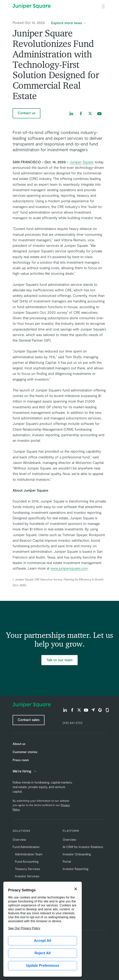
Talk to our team (59, 660)
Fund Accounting (27, 861)
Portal (67, 861)
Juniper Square (82, 162)
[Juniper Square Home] (32, 6)
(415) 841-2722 (73, 723)
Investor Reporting (75, 869)
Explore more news (67, 23)
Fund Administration (26, 847)
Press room (21, 760)
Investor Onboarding (77, 854)
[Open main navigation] (103, 6)
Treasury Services (27, 869)
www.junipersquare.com (69, 568)
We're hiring (22, 771)
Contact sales (29, 720)
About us (19, 744)
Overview (19, 839)
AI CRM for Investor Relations (83, 847)
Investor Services (27, 876)
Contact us (26, 113)
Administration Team (29, 854)
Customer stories (25, 752)
